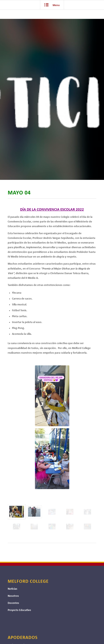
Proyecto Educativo (19, 610)
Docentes (13, 603)
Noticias (12, 589)
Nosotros (13, 596)
